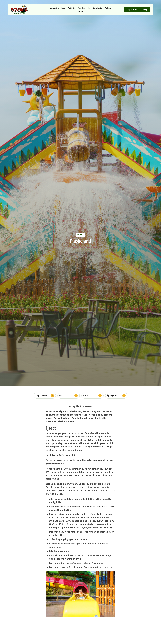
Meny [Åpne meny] (145, 9)
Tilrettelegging (98, 8)
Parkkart (108, 8)
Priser (63, 8)
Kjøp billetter (132, 9)
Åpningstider (55, 8)
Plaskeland (82, 8)
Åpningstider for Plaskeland (81, 406)
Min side (80, 11)
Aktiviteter (72, 8)
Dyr (89, 8)
